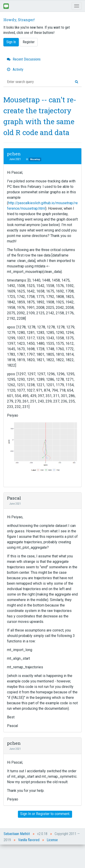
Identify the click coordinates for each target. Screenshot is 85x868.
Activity (15, 69)
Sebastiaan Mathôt (17, 834)
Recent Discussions (24, 59)
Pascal (14, 498)
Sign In (11, 42)
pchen (14, 154)
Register (29, 42)
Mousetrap (35, 159)
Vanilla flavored (29, 840)
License (52, 840)
